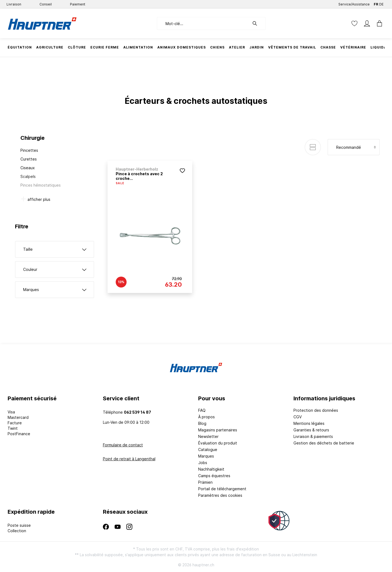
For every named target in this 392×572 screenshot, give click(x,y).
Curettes (29, 159)
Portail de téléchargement (222, 489)
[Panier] (378, 23)
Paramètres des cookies (220, 495)
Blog (202, 423)
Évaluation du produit (218, 443)
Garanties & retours (311, 430)
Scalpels (28, 176)
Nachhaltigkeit (211, 469)
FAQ (202, 410)
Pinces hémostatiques (41, 185)
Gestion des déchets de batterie (324, 443)
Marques (206, 456)
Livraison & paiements (313, 436)
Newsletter (208, 436)
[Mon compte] (367, 23)
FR (376, 3)
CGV (298, 417)
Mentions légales (309, 423)
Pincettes (29, 150)
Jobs (203, 463)
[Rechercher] (258, 23)
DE (381, 3)
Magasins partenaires (218, 430)
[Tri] (354, 147)
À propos (206, 417)
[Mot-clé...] (203, 23)
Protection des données (316, 410)
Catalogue (208, 450)
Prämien (205, 482)
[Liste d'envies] (354, 23)
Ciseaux (28, 168)
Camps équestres (214, 476)
